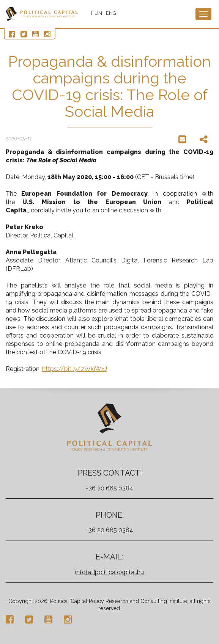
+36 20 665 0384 (109, 488)
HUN (97, 13)
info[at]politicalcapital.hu (109, 572)
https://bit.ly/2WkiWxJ (75, 369)
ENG (111, 13)
